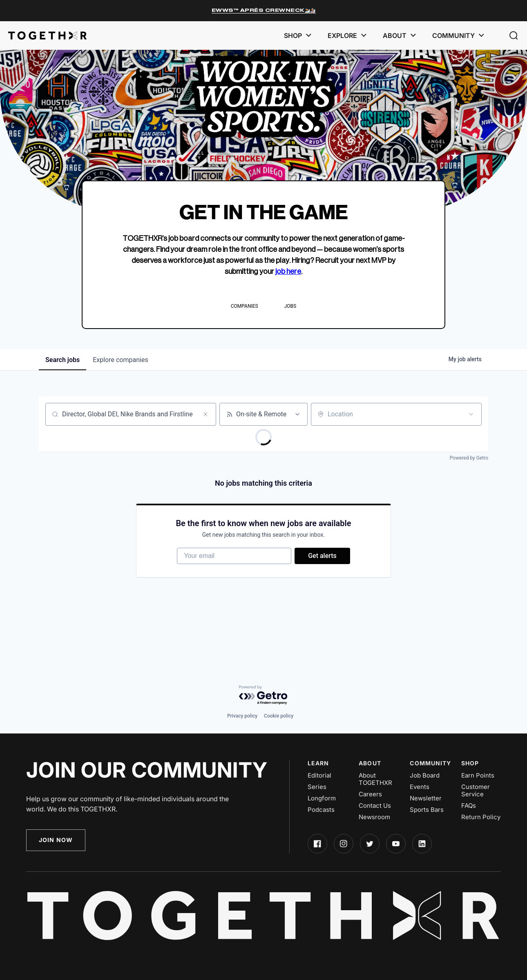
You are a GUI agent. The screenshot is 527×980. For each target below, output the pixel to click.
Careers (370, 794)
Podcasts (321, 810)
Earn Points (478, 776)
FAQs (469, 806)
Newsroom (374, 817)
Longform (322, 798)
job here (288, 271)
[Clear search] (205, 414)
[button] (514, 36)
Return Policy (481, 817)
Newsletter (426, 798)
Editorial (319, 776)
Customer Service (476, 791)
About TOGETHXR (375, 779)
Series (317, 787)
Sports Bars (427, 810)
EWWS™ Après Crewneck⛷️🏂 (264, 10)
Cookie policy (279, 716)
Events (420, 787)
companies (120, 360)
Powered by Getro (469, 458)
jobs (63, 360)
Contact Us (375, 806)
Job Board (425, 776)
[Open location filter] (471, 414)
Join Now (56, 840)
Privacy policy (242, 716)
